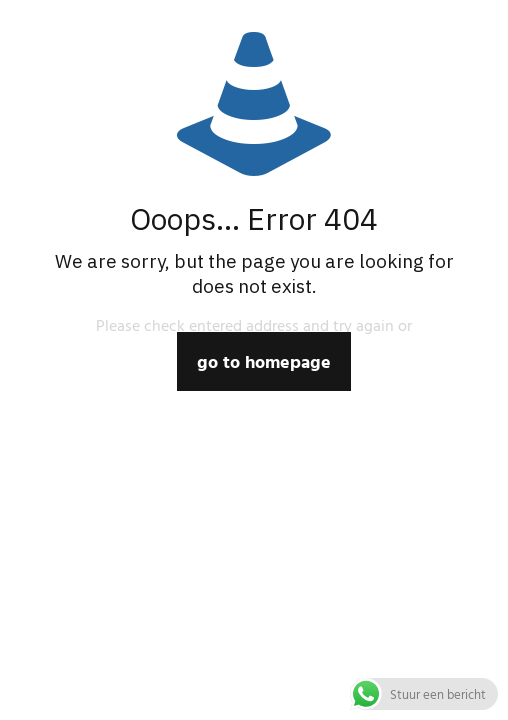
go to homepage (264, 361)
